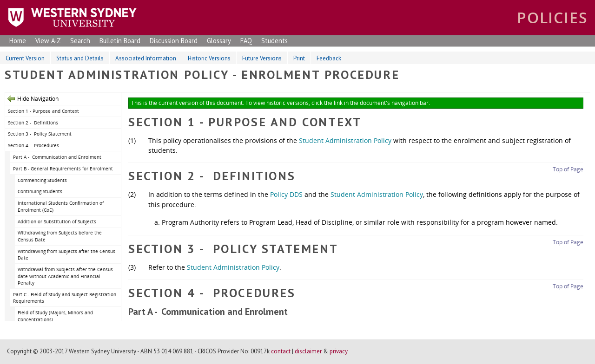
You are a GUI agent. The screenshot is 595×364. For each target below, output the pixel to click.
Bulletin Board (120, 41)
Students (274, 41)
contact (281, 351)
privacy (339, 351)
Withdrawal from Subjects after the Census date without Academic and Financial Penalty (65, 276)
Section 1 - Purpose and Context (43, 111)
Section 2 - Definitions (33, 123)
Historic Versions (209, 58)
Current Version (25, 58)
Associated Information (146, 58)
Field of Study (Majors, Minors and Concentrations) (55, 316)
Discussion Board (174, 41)
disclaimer (308, 351)
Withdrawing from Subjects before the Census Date (60, 236)
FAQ (246, 41)
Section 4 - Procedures (33, 145)
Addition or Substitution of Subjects (57, 221)
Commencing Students (42, 180)
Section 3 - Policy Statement (40, 134)
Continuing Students (40, 191)
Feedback (329, 58)
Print (299, 58)
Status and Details (80, 58)
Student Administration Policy (345, 140)
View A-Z (48, 41)
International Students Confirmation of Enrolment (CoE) (61, 206)
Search (80, 41)
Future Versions (262, 58)
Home (18, 41)
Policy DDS (286, 194)
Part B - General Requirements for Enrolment (63, 169)
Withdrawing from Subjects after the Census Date (66, 255)
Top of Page (568, 169)
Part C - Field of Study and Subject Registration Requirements (65, 298)
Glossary (219, 41)
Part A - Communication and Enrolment (57, 157)
